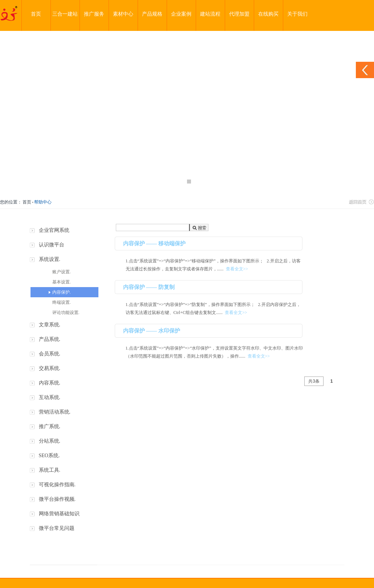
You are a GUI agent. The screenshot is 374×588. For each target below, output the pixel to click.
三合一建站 (65, 14)
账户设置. (62, 272)
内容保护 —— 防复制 (149, 287)
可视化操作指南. (57, 485)
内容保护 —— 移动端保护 (155, 243)
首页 (36, 14)
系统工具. (50, 470)
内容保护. (62, 292)
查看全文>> (237, 269)
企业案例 (181, 14)
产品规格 (152, 14)
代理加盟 (239, 14)
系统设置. (50, 259)
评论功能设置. (66, 313)
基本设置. (62, 282)
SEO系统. (49, 456)
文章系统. (50, 325)
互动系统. (50, 397)
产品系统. (50, 339)
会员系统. (50, 354)
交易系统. (50, 368)
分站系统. (50, 441)
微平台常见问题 (57, 528)
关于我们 (297, 14)
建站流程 (210, 14)
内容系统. (50, 383)
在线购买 (268, 14)
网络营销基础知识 (59, 514)
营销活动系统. (55, 412)
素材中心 (123, 14)
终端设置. (62, 302)
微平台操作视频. (57, 499)
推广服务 (94, 14)
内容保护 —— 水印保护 (152, 331)
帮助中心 (43, 202)
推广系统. (50, 426)
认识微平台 (52, 245)
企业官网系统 (54, 230)
